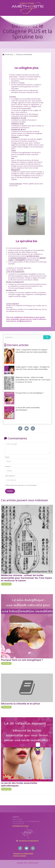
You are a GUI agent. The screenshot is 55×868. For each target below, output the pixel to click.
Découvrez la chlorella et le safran (21, 704)
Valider (10, 491)
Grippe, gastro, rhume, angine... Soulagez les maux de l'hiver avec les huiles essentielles (27, 370)
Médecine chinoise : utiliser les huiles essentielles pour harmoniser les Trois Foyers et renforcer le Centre (27, 383)
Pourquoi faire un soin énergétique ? (24, 398)
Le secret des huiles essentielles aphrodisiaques (22, 413)
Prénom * (8, 466)
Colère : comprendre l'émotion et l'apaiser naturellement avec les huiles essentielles (26, 356)
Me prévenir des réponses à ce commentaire (21, 485)
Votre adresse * (10, 476)
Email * (7, 457)
